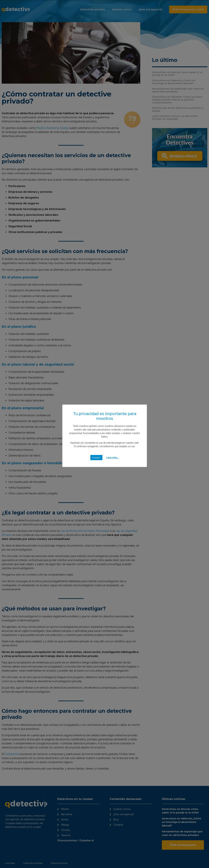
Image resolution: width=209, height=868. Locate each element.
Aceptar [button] (96, 458)
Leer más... (113, 457)
